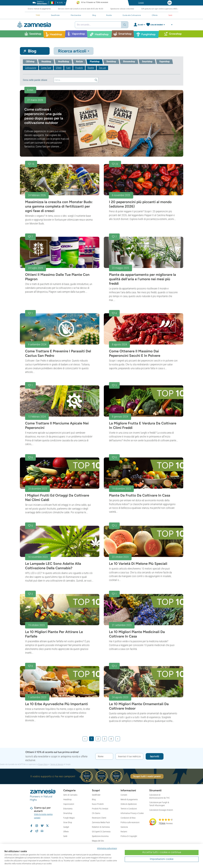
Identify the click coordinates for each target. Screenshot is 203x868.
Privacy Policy (43, 764)
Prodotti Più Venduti (100, 809)
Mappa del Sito (98, 841)
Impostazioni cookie (162, 859)
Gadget (66, 827)
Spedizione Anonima (100, 836)
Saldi (65, 836)
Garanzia (124, 827)
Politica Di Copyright (129, 836)
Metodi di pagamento (129, 799)
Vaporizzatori (69, 804)
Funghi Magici (69, 818)
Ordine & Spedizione (129, 804)
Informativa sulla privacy (107, 848)
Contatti (124, 795)
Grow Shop (68, 822)
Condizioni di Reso (128, 818)
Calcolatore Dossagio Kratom (161, 810)
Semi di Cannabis (70, 795)
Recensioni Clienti (99, 818)
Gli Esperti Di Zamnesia (101, 832)
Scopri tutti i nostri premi (147, 776)
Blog (94, 799)
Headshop (67, 799)
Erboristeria (68, 809)
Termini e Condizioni (129, 809)
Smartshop (68, 813)
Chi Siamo (96, 813)
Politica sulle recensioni (130, 822)
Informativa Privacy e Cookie (132, 813)
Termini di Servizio (57, 764)
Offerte (66, 832)
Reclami (124, 832)
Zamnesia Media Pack (101, 822)
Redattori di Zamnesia (101, 827)
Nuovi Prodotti (98, 804)
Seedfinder (96, 795)
